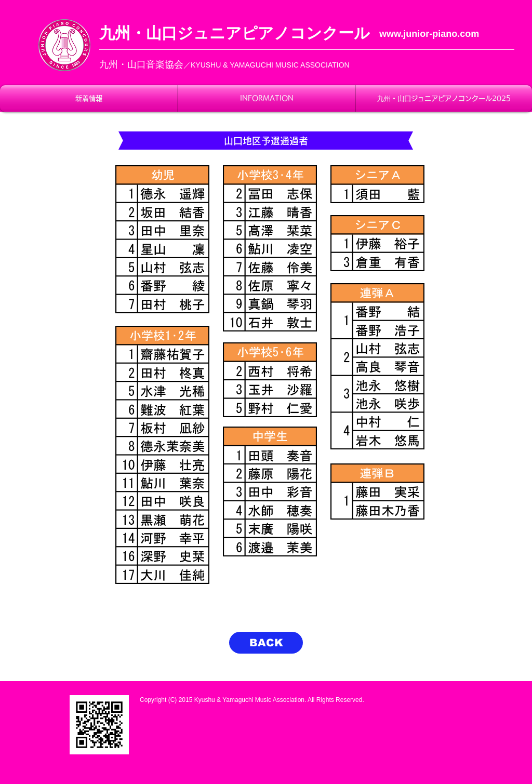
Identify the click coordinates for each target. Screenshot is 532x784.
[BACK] (266, 643)
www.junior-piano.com (429, 34)
